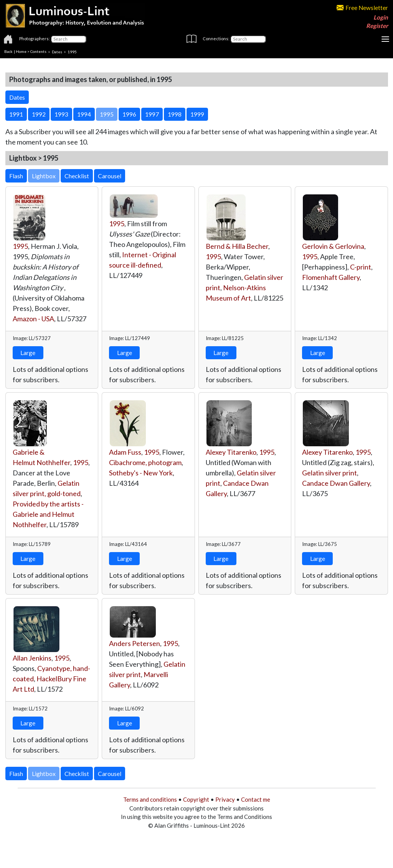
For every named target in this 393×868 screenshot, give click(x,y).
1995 (20, 246)
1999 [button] (197, 114)
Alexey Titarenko (231, 452)
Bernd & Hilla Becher (237, 246)
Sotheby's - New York (141, 473)
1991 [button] (16, 114)
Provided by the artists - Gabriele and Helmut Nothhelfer (48, 514)
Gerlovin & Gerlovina (333, 246)
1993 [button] (61, 114)
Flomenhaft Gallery (331, 277)
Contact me (256, 799)
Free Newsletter (362, 8)
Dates (57, 51)
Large (28, 353)
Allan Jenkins (32, 658)
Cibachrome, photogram (145, 462)
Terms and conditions (150, 799)
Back (8, 51)
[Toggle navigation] (385, 39)
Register (377, 26)
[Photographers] (69, 39)
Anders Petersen (135, 643)
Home (21, 51)
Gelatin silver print (329, 473)
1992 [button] (39, 114)
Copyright (196, 799)
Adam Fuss (125, 452)
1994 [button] (84, 114)
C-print (361, 267)
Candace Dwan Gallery (336, 483)
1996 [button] (129, 114)
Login (381, 17)
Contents (38, 51)
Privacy (225, 799)
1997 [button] (152, 114)
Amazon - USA (33, 319)
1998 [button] (175, 114)
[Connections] (248, 39)
